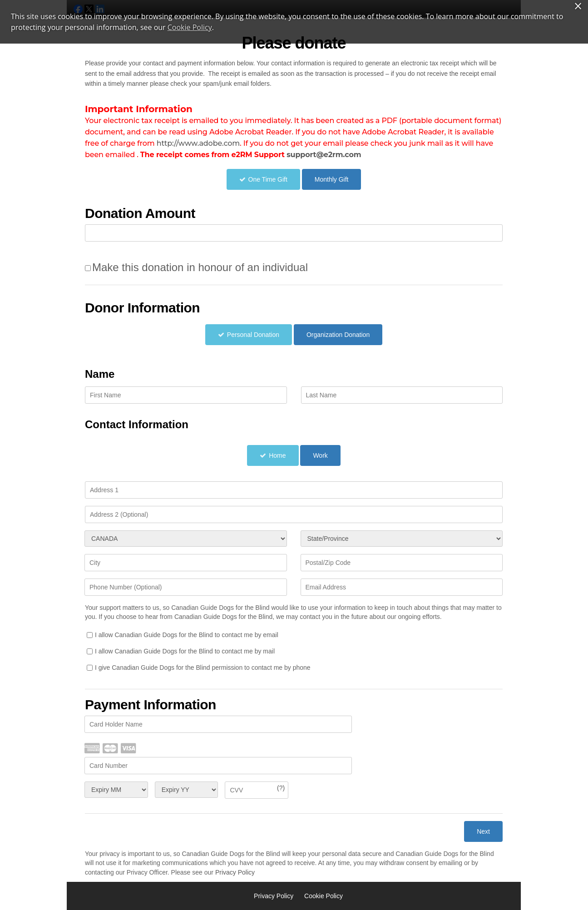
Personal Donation (253, 335)
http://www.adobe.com (198, 143)
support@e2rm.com (324, 155)
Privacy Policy (235, 872)
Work (320, 455)
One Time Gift (268, 179)
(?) (281, 788)
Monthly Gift (332, 179)
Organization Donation (338, 335)
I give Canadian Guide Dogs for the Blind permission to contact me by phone (203, 668)
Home (277, 455)
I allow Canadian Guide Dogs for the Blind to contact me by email (187, 635)
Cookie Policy (324, 896)
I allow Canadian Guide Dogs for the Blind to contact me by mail (185, 651)
